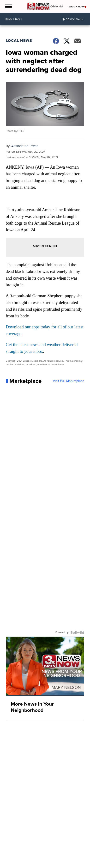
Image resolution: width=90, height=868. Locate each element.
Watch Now (78, 7)
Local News (19, 41)
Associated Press (25, 146)
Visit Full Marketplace (69, 381)
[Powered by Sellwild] (77, 632)
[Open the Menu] (8, 6)
